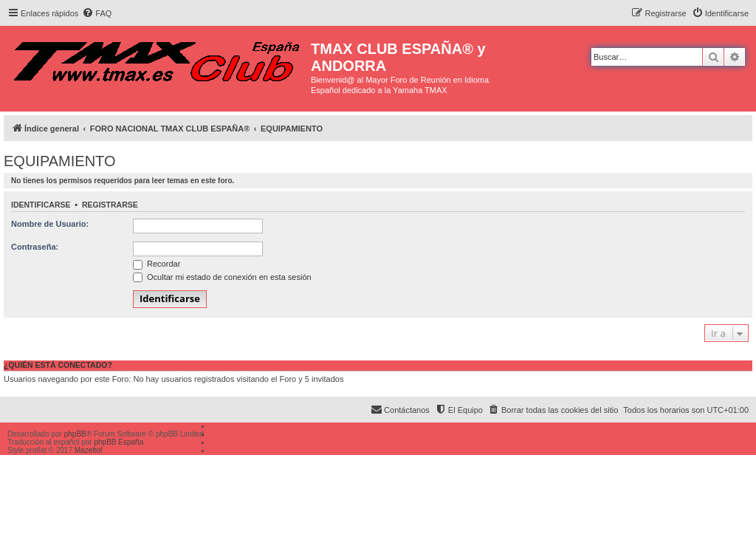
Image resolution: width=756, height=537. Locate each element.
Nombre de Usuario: (50, 224)
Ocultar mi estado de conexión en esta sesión (222, 277)
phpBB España (118, 442)
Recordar (157, 264)
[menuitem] (97, 13)
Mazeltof (89, 450)
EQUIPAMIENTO (60, 161)
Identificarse (41, 205)
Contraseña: (35, 247)
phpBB (75, 434)
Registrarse (110, 205)
